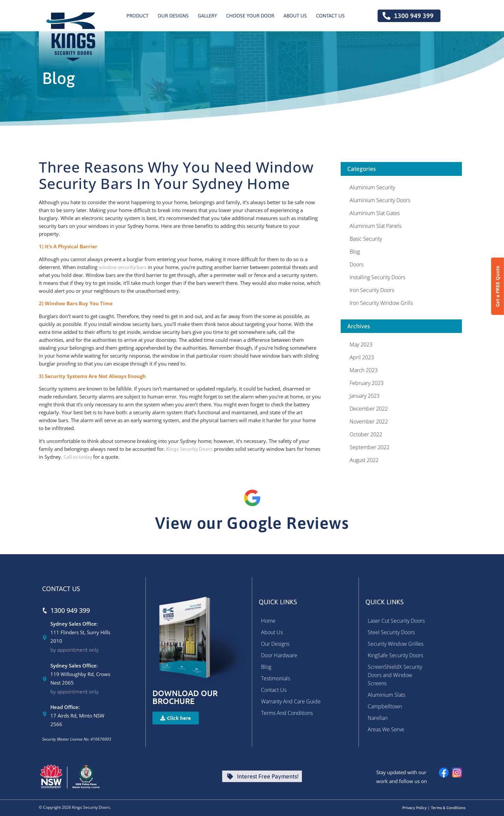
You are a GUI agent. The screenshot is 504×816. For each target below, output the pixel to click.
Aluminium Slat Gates (375, 213)
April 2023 (362, 357)
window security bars (123, 267)
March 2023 (364, 370)
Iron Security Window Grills (381, 303)
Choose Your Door (250, 16)
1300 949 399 (70, 610)
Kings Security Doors (189, 449)
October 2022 (366, 434)
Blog (355, 252)
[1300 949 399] (45, 610)
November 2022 (369, 422)
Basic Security (366, 239)
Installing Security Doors (377, 277)
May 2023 (361, 344)
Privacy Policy (414, 807)
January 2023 (365, 396)
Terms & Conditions (448, 807)
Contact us (330, 16)
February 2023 (367, 383)
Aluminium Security (372, 187)
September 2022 (370, 447)
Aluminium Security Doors (380, 200)
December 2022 (369, 409)
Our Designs (173, 16)
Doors (357, 264)
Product (137, 16)
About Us (295, 16)
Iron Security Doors (372, 290)
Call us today (78, 457)
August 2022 (364, 460)
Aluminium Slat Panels (375, 226)
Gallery (207, 16)
